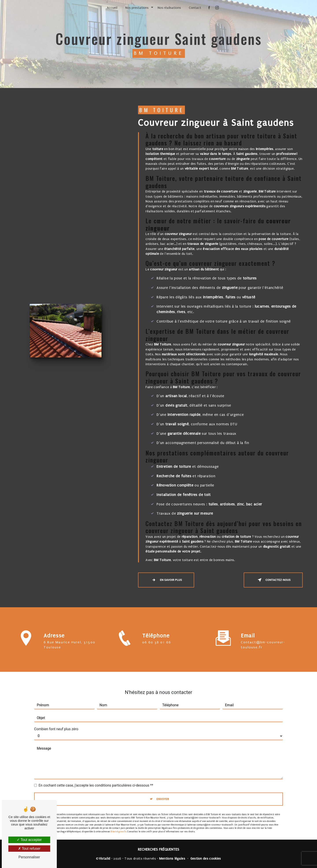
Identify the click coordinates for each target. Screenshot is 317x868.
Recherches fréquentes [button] (158, 849)
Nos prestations (137, 8)
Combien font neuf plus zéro (56, 722)
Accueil (112, 8)
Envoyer (163, 792)
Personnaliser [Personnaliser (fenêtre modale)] (29, 857)
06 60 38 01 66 (157, 650)
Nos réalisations (169, 8)
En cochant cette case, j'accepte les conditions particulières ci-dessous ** (96, 778)
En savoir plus (166, 580)
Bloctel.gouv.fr (118, 824)
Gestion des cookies (206, 859)
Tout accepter (29, 840)
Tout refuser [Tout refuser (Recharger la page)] (29, 849)
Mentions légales (172, 859)
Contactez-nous (273, 580)
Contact (195, 8)
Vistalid (105, 859)
